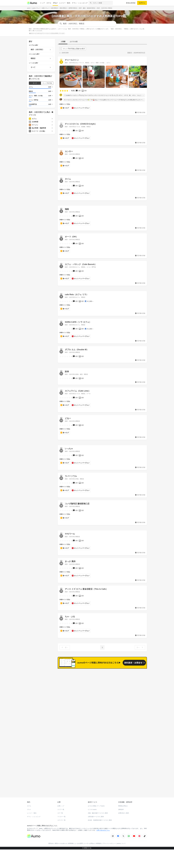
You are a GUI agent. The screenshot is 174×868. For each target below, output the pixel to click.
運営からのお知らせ (61, 839)
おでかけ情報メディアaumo (96, 802)
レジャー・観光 (65, 3)
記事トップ (61, 802)
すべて (35, 83)
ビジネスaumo (92, 805)
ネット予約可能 (47, 83)
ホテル (49, 3)
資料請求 (121, 805)
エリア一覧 (61, 805)
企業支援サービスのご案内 (96, 812)
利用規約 (99, 839)
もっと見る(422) (136, 672)
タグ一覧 (60, 809)
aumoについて (121, 839)
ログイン (142, 3)
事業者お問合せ (123, 802)
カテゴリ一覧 (61, 816)
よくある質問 (79, 839)
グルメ (55, 3)
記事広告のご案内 (124, 809)
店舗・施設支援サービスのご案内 (98, 809)
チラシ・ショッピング (80, 3)
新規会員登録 (131, 3)
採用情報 (71, 839)
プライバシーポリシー (109, 839)
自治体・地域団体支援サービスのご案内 (100, 816)
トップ (42, 3)
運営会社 (51, 839)
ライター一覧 (61, 812)
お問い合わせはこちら (103, 826)
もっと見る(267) (136, 707)
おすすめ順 (74, 42)
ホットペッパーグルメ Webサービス (45, 785)
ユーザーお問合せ (89, 839)
